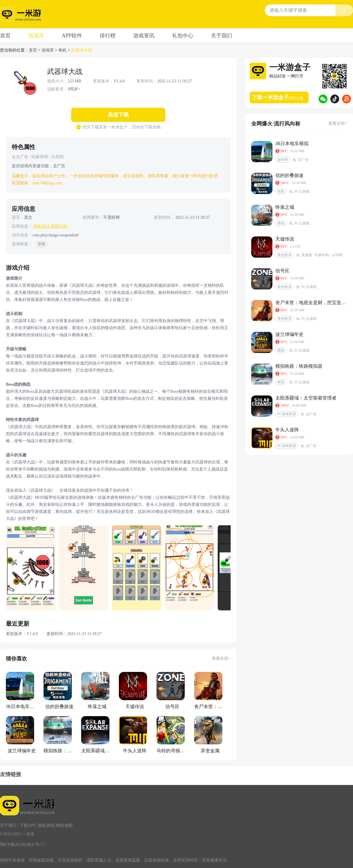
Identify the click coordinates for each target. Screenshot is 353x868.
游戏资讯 (144, 36)
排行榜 (108, 36)
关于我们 (222, 36)
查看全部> (221, 659)
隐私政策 (46, 825)
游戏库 (36, 36)
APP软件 (72, 36)
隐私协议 (42, 226)
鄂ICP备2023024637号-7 (21, 845)
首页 (5, 36)
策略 (41, 244)
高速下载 (118, 115)
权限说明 (59, 226)
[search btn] (344, 10)
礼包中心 (183, 36)
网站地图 (64, 825)
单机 (62, 50)
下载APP (27, 825)
